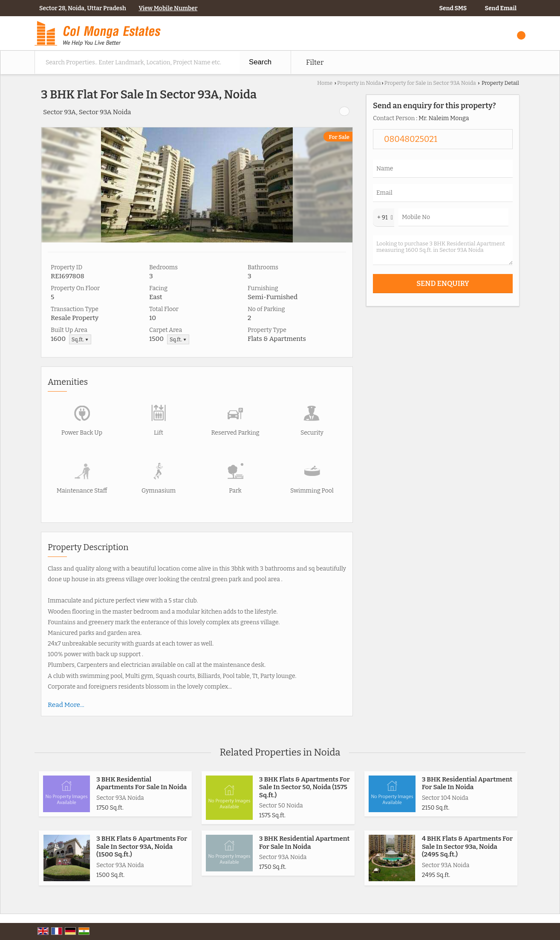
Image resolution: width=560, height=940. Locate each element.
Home (325, 83)
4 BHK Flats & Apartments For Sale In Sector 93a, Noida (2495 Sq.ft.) (467, 846)
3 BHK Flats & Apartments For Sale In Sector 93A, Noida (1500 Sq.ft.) (142, 846)
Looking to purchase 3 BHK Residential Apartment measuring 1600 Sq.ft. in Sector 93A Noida (443, 250)
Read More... (66, 705)
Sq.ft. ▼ (80, 339)
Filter (315, 62)
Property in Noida (359, 83)
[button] (168, 8)
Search (260, 62)
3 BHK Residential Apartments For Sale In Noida (141, 783)
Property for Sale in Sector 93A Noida (430, 83)
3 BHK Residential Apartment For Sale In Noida (467, 783)
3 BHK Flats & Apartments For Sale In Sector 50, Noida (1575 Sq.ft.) (305, 787)
